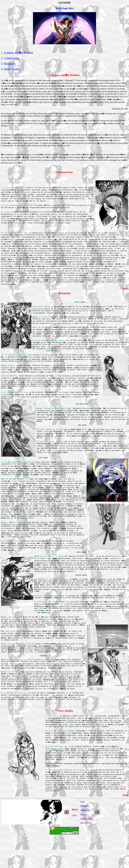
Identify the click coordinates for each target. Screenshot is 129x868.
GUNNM (64, 3)
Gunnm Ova (85, 842)
